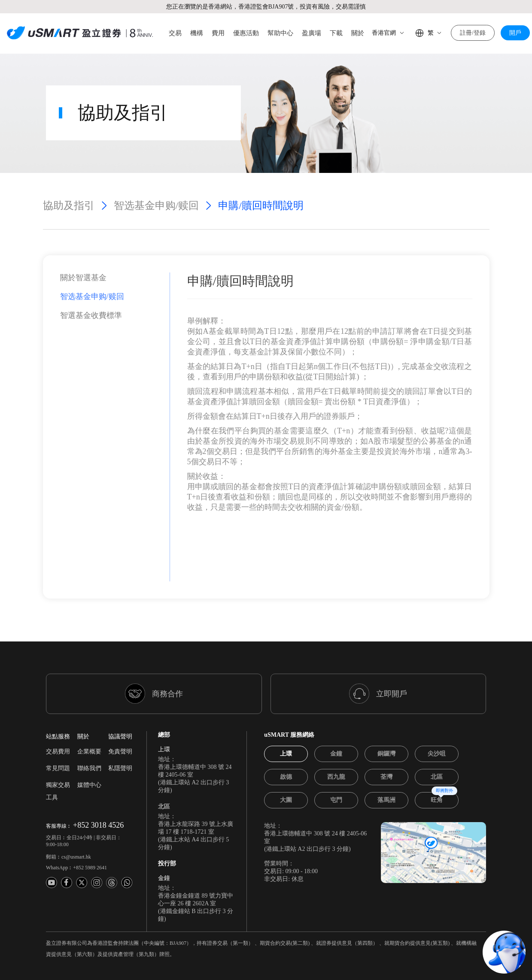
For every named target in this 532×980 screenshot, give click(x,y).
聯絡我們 (89, 737)
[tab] (286, 723)
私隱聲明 (120, 737)
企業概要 (89, 721)
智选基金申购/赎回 (157, 175)
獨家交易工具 (58, 760)
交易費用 (58, 721)
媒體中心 (89, 754)
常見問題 (58, 737)
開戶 (515, 33)
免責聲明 (120, 721)
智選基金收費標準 (91, 284)
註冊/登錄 (473, 33)
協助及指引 (69, 175)
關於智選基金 (83, 247)
